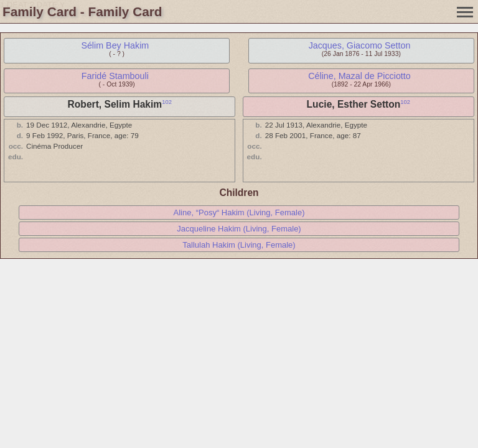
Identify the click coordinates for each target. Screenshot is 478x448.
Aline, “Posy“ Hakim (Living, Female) (239, 212)
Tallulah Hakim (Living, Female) (239, 245)
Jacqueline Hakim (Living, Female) (239, 229)
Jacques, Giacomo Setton (360, 45)
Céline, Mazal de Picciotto (359, 76)
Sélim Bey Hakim (115, 45)
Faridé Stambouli (115, 76)
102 (167, 102)
